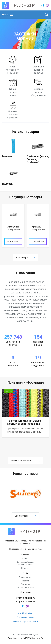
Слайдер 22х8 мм (13, 230)
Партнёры (26, 584)
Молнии (7, 156)
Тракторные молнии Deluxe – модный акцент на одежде (25, 422)
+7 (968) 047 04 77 (26, 602)
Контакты (26, 593)
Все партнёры (26, 516)
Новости (9, 391)
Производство (26, 577)
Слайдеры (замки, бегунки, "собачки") (26, 563)
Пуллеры (8, 184)
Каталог (26, 555)
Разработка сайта (26, 638)
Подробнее (13, 242)
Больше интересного (26, 461)
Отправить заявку (26, 617)
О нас (26, 573)
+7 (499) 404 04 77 (26, 598)
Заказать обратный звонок (26, 621)
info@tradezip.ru (26, 613)
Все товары (26, 258)
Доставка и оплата (26, 588)
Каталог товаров (26, 132)
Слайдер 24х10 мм (38, 230)
